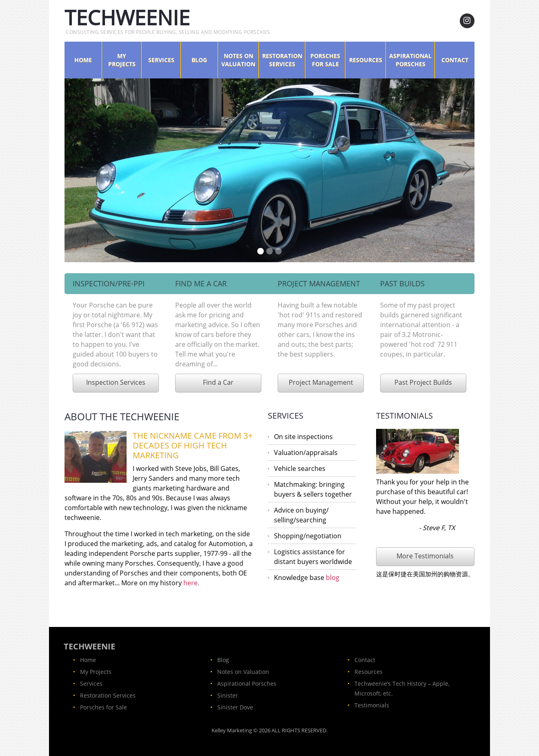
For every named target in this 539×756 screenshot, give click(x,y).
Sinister (228, 695)
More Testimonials (425, 556)
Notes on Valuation (238, 60)
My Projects (122, 60)
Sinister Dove (235, 707)
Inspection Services (116, 382)
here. (191, 583)
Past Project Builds (423, 382)
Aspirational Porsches (410, 60)
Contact (455, 60)
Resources (366, 60)
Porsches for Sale (325, 60)
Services (161, 60)
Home (83, 60)
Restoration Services (282, 60)
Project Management (321, 382)
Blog (199, 60)
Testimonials (372, 705)
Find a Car (218, 382)
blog (333, 578)
